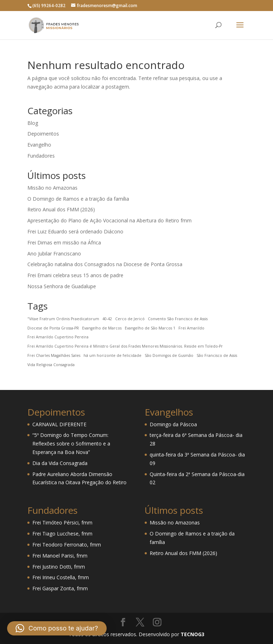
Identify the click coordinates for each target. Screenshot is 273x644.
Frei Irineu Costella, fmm (61, 577)
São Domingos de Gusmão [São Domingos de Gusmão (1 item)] (169, 355)
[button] (57, 628)
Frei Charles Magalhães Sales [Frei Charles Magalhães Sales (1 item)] (54, 355)
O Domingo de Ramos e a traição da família (78, 199)
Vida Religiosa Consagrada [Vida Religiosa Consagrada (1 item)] (51, 365)
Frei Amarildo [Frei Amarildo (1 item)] (191, 328)
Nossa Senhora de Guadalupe (62, 286)
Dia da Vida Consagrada (60, 463)
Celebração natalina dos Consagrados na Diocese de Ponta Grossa (105, 264)
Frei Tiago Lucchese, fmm (62, 534)
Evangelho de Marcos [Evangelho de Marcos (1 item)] (102, 328)
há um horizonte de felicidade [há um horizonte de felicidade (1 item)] (113, 355)
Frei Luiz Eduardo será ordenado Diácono (75, 231)
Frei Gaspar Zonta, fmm (60, 588)
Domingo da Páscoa (173, 424)
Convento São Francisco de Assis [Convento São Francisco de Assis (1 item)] (178, 319)
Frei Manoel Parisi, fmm (60, 556)
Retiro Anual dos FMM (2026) (61, 209)
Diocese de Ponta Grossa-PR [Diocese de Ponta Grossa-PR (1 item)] (53, 328)
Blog (33, 123)
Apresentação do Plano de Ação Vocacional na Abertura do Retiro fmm (109, 220)
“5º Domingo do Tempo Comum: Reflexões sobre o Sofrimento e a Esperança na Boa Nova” (71, 444)
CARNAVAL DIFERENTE (59, 424)
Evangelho (39, 145)
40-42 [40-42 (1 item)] (107, 319)
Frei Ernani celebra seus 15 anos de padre (75, 275)
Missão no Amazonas (52, 188)
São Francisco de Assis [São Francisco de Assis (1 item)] (217, 355)
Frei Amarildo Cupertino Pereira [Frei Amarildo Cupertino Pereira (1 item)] (58, 337)
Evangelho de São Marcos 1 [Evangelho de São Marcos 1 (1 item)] (150, 328)
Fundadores (41, 156)
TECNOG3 (192, 634)
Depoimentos (43, 134)
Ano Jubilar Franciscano (54, 254)
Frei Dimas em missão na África (64, 242)
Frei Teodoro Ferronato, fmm (67, 545)
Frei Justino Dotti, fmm (59, 567)
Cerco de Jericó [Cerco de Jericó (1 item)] (130, 319)
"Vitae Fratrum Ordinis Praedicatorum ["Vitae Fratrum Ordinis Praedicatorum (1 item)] (63, 319)
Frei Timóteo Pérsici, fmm (62, 522)
